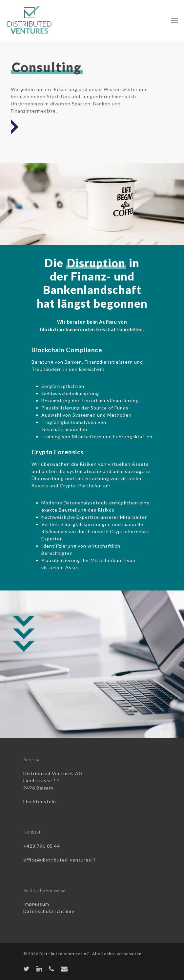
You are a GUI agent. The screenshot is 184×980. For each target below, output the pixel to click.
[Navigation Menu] (174, 20)
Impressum (36, 904)
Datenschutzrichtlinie (49, 911)
